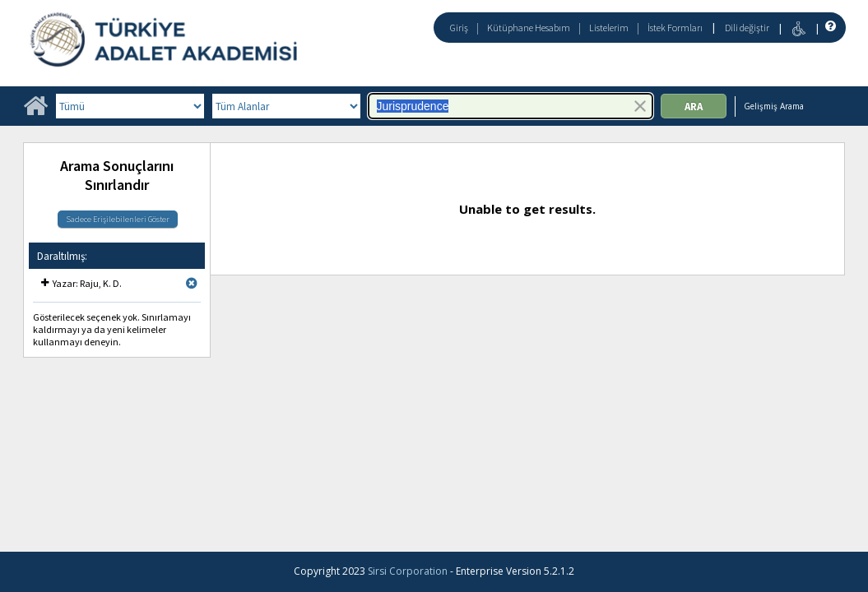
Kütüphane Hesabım (529, 28)
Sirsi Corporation (408, 571)
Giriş (459, 28)
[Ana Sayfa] (35, 111)
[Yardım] (829, 27)
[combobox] (511, 106)
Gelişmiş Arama (774, 106)
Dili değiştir (747, 28)
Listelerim (609, 28)
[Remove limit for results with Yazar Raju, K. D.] (192, 283)
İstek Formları (675, 28)
